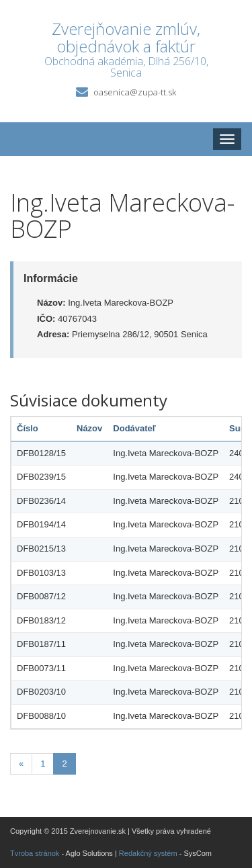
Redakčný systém (148, 853)
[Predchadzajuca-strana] (21, 764)
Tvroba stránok (35, 853)
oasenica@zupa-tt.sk (135, 92)
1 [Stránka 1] (43, 764)
